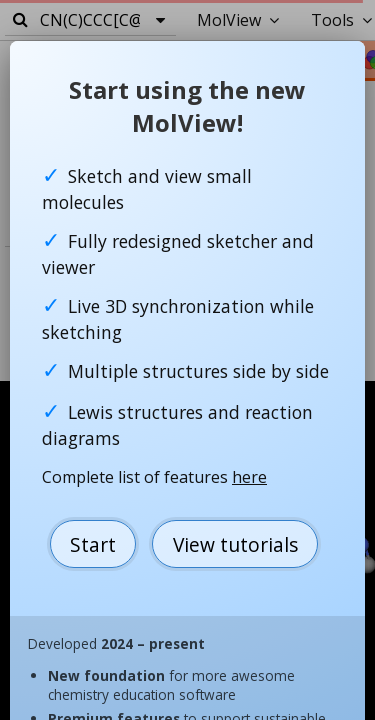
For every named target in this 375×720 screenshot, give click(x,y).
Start (93, 544)
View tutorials (235, 544)
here (249, 477)
